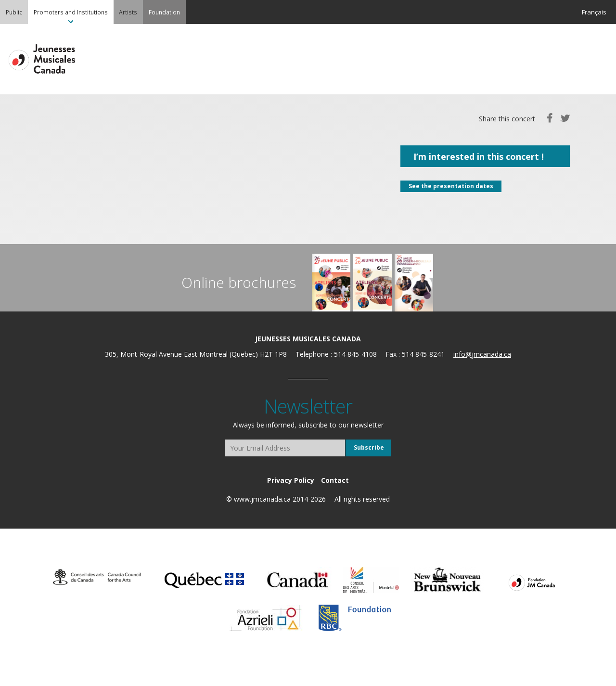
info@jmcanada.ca (482, 354)
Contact (335, 480)
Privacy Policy (291, 480)
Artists (128, 12)
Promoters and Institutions (71, 12)
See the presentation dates (451, 186)
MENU (597, 60)
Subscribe (369, 447)
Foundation (164, 12)
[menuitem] (14, 12)
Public (14, 12)
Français (594, 12)
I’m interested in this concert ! (479, 156)
